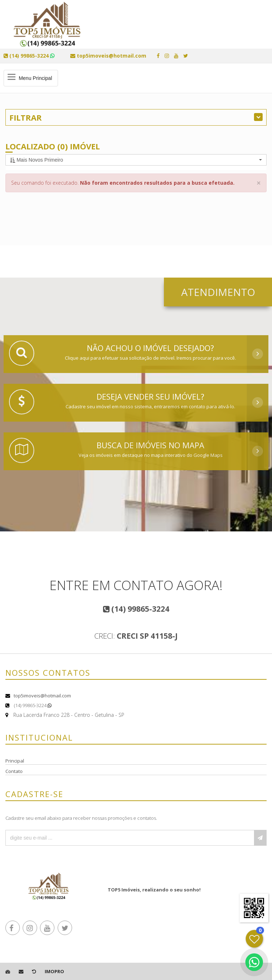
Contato (14, 771)
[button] (136, 160)
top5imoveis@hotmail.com (42, 696)
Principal (15, 761)
